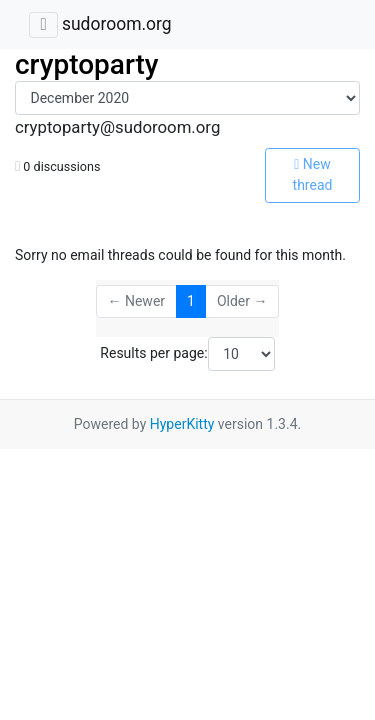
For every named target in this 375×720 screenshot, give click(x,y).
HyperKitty (182, 424)
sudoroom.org (117, 24)
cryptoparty (87, 64)
